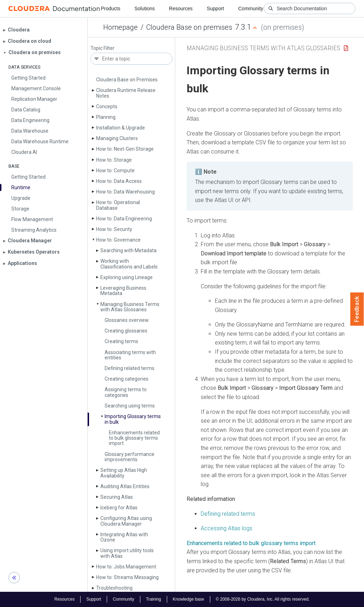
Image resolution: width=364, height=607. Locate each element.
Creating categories (127, 379)
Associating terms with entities (130, 355)
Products (110, 8)
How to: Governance (118, 240)
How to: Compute (115, 170)
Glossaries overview (127, 320)
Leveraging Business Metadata (123, 291)
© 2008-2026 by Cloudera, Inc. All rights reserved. (263, 599)
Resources (181, 8)
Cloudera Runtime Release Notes (126, 93)
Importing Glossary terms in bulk (133, 419)
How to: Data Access (119, 181)
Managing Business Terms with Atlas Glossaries (130, 307)
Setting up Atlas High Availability (124, 473)
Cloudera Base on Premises (127, 80)
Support (215, 8)
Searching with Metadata (128, 250)
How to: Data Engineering (124, 219)
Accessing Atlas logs (227, 528)
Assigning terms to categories (126, 392)
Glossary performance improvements (130, 457)
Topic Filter (102, 48)
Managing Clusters (117, 138)
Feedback (357, 309)
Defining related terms (130, 368)
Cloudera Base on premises (189, 27)
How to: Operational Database (118, 205)
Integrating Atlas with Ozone (124, 537)
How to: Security (114, 229)
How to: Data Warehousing (125, 192)
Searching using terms (130, 406)
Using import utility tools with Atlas (127, 553)
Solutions (145, 8)
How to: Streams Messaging (127, 577)
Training (154, 599)
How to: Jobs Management (126, 567)
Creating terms (121, 341)
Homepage (121, 27)
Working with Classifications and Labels (129, 264)
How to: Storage (114, 160)
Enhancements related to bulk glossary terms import (134, 438)
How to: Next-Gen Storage (125, 149)
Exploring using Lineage (127, 277)
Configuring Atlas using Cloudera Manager (126, 521)
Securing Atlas (117, 497)
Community (251, 8)
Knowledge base (189, 599)
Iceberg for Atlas (119, 508)
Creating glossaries (126, 331)
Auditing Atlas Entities (125, 486)
